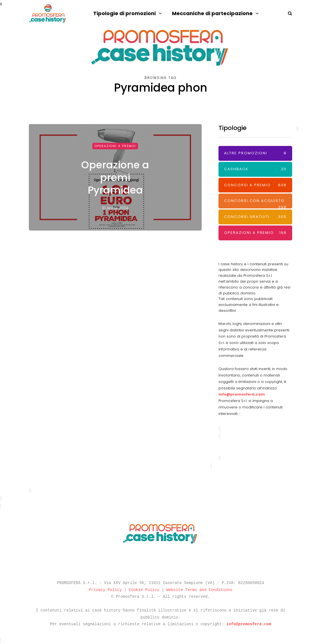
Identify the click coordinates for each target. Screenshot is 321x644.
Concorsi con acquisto (255, 203)
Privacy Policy (105, 590)
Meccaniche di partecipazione (212, 13)
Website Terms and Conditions (199, 590)
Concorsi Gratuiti (255, 217)
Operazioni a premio (115, 146)
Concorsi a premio (255, 185)
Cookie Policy (144, 590)
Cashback (255, 169)
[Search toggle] (288, 13)
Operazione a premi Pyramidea (115, 177)
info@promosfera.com (242, 394)
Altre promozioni (255, 153)
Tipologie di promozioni (125, 13)
